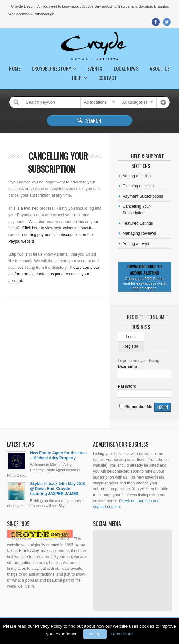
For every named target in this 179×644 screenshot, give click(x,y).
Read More (122, 634)
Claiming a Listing (138, 186)
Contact (108, 78)
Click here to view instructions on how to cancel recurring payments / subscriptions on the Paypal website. (50, 235)
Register (131, 346)
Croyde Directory (51, 68)
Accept (95, 634)
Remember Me (136, 407)
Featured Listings (138, 223)
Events (95, 68)
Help (77, 78)
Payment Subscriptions (143, 196)
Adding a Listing (137, 176)
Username (127, 367)
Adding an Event (137, 244)
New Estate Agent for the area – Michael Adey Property (58, 455)
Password (127, 386)
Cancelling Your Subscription (58, 162)
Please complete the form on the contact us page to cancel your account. (54, 274)
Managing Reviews (139, 233)
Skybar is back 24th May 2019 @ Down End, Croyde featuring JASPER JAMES (58, 489)
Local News (126, 68)
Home (15, 68)
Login (131, 337)
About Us (160, 68)
